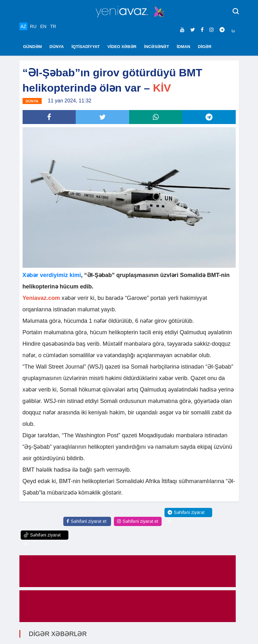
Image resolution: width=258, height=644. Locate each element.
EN (43, 26)
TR (53, 26)
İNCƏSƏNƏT (157, 47)
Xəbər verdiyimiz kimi (52, 275)
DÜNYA (57, 47)
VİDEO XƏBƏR (122, 47)
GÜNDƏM (33, 47)
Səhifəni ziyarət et (86, 521)
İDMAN (183, 47)
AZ (24, 26)
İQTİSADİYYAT (86, 47)
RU (33, 26)
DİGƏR (205, 47)
